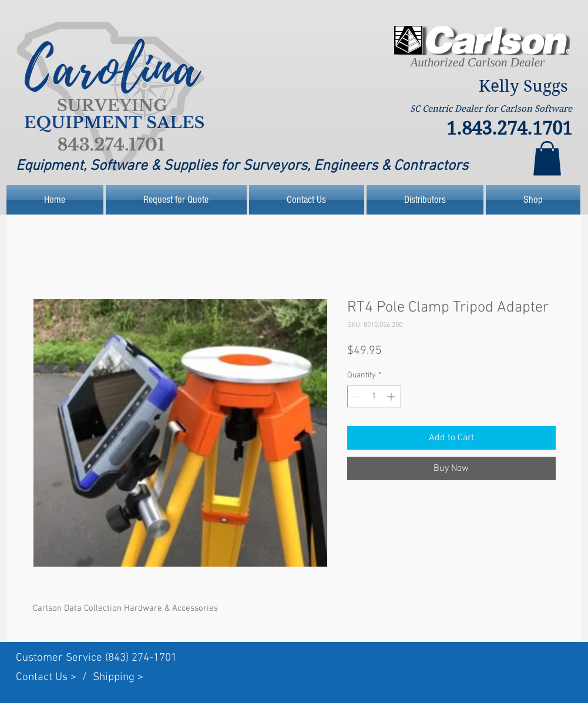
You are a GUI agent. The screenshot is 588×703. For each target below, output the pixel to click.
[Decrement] (356, 396)
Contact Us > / (54, 677)
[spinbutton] (374, 396)
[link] (547, 158)
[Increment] (392, 396)
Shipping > (118, 677)
